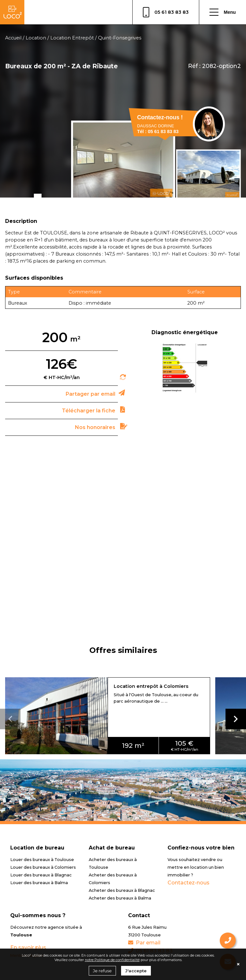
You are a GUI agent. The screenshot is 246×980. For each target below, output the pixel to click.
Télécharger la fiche (89, 411)
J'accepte (136, 971)
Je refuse (102, 971)
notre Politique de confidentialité (112, 960)
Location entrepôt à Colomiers (151, 686)
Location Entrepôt (72, 38)
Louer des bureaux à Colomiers (43, 867)
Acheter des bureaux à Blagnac (122, 890)
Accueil (13, 38)
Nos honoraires (95, 427)
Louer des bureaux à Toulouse (42, 860)
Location (36, 38)
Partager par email (90, 394)
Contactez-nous (189, 883)
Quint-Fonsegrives (120, 38)
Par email (144, 943)
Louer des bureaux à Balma (39, 883)
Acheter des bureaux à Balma (120, 898)
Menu (223, 12)
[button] (236, 719)
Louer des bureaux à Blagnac (41, 875)
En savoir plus (28, 947)
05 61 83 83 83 (166, 12)
